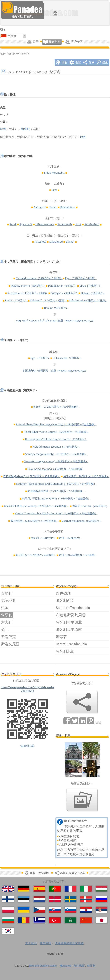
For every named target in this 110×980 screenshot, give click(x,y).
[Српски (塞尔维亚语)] (102, 910)
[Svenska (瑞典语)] (70, 899)
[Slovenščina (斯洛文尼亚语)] (70, 910)
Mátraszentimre (45, 224)
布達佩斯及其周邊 (56, 491)
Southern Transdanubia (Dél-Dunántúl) (56, 484)
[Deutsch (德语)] (24, 889)
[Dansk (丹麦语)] (55, 899)
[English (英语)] (8, 889)
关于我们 (31, 943)
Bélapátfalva (68, 207)
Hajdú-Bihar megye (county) (56, 432)
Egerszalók (26, 224)
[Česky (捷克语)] (39, 910)
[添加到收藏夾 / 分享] (82, 702)
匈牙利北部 (35, 521)
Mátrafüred (56, 242)
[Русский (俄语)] (102, 899)
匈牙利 (10, 54)
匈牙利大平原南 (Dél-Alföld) (37, 506)
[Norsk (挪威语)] (86, 899)
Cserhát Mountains (82, 521)
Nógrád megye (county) (56, 447)
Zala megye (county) (56, 469)
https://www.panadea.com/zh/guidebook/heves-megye (27, 689)
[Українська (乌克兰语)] (24, 910)
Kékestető (40, 242)
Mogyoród (65, 966)
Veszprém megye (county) (56, 461)
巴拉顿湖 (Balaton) (32, 476)
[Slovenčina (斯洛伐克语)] (55, 910)
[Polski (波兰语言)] (8, 910)
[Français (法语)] (70, 889)
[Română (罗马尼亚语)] (24, 920)
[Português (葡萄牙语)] (55, 889)
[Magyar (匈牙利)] (102, 889)
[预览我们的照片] (82, 800)
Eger (54, 190)
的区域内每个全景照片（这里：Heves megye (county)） (55, 371)
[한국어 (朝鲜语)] (8, 931)
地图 (83, 137)
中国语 (12, 36)
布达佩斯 (79, 966)
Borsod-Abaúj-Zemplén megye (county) (56, 424)
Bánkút (70, 242)
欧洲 (3, 129)
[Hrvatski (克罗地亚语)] (86, 910)
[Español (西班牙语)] (39, 889)
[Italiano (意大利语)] (86, 889)
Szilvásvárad (92, 224)
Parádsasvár (65, 224)
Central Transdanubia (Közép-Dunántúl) (56, 513)
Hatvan (53, 207)
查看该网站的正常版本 (69, 943)
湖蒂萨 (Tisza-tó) (90, 506)
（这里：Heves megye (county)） (55, 320)
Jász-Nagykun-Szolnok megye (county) (56, 439)
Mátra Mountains (54, 173)
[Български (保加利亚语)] (8, 920)
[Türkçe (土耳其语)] (55, 920)
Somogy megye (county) (56, 454)
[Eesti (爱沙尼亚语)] (24, 899)
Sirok (78, 224)
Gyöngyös (40, 207)
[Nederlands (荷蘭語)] (39, 899)
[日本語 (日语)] (102, 920)
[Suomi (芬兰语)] (8, 899)
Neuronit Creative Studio (43, 966)
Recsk (13, 224)
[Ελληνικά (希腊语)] (39, 920)
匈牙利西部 (86, 476)
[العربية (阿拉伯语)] (70, 920)
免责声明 (45, 943)
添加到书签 (27, 746)
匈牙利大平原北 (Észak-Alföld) (56, 498)
